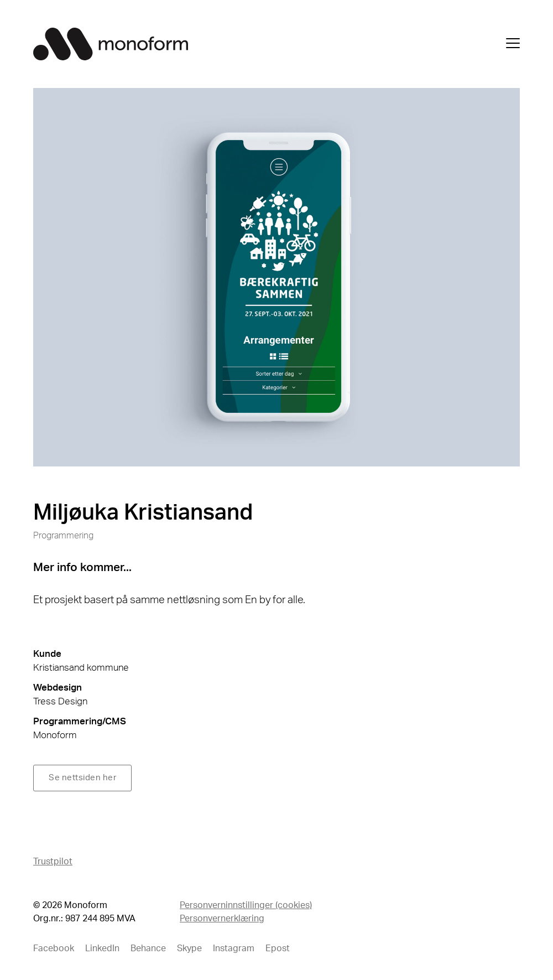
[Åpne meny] (513, 45)
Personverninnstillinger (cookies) (246, 905)
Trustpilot (53, 862)
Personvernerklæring (222, 919)
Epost (278, 948)
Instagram (234, 948)
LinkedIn (102, 948)
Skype (189, 948)
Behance (148, 948)
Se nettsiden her (82, 778)
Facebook (54, 948)
